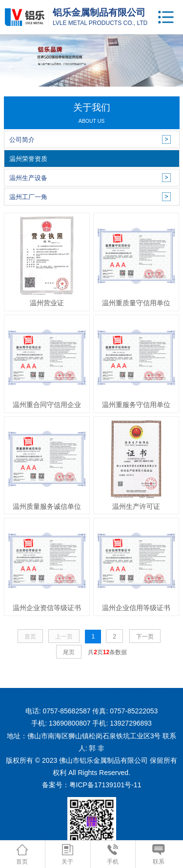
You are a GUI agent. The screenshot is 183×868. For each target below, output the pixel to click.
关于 (67, 855)
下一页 (145, 637)
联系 (158, 855)
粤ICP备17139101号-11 (105, 785)
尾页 (69, 652)
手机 (113, 855)
